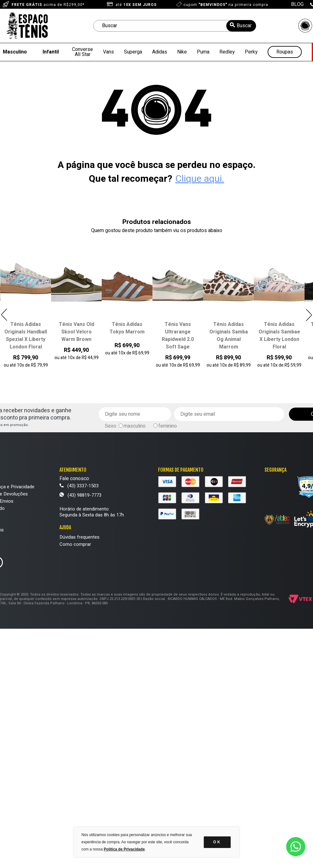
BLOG (297, 4)
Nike (182, 52)
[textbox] (175, 26)
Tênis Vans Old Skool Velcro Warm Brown (77, 332)
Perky (251, 52)
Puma (203, 52)
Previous (4, 315)
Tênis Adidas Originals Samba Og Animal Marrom (229, 336)
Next (309, 315)
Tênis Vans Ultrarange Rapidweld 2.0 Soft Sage (178, 336)
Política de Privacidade (124, 849)
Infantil (51, 52)
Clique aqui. (200, 179)
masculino (135, 426)
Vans (108, 52)
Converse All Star (82, 52)
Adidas (160, 52)
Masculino (15, 52)
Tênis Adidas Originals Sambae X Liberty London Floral (279, 336)
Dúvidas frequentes (80, 537)
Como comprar (75, 544)
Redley (227, 52)
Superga (133, 52)
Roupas (285, 52)
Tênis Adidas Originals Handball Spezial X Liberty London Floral (26, 336)
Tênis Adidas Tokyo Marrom (127, 328)
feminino (168, 426)
